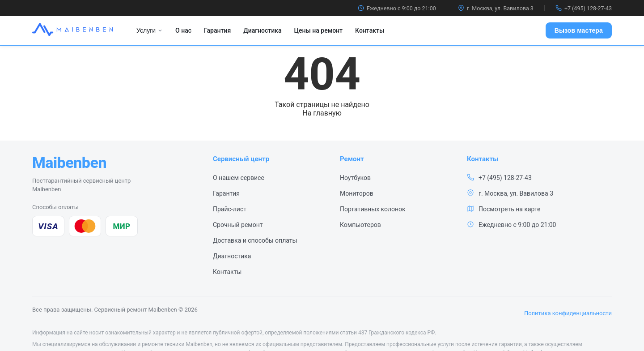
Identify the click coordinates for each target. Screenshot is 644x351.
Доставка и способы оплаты (255, 240)
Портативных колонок (373, 209)
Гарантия (217, 30)
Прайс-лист (230, 209)
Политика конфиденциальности (568, 313)
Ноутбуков (355, 178)
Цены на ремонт (318, 30)
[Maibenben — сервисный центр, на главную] (69, 163)
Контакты (370, 30)
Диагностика (262, 30)
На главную (322, 113)
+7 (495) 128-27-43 (584, 8)
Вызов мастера (579, 30)
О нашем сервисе (239, 178)
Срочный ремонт (238, 225)
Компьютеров (360, 225)
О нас (183, 30)
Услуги (150, 30)
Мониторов (357, 193)
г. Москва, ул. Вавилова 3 (496, 8)
